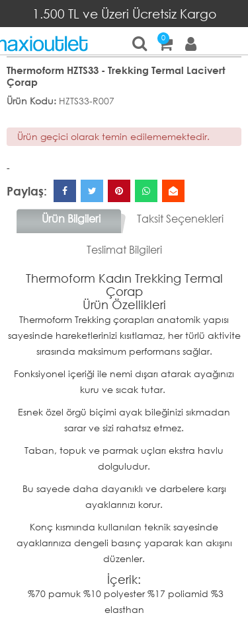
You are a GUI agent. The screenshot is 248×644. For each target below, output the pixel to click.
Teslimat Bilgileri (124, 249)
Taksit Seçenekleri (180, 218)
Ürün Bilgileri (71, 218)
